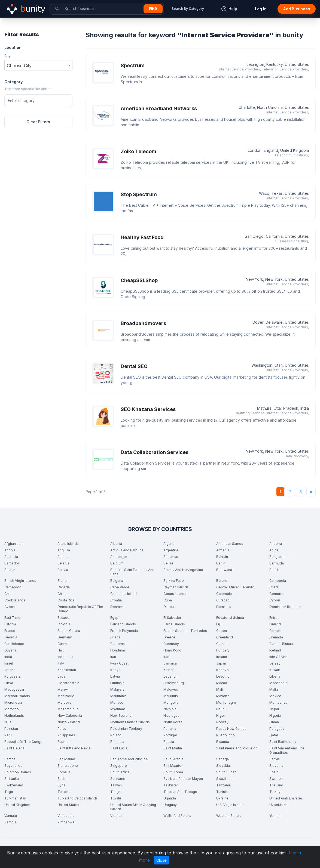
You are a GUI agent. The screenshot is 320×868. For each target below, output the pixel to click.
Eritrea (274, 618)
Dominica (224, 607)
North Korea (173, 722)
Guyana (10, 650)
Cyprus (275, 600)
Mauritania (118, 696)
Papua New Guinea (231, 729)
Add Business (297, 9)
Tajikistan (171, 785)
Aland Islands (68, 544)
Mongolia (171, 702)
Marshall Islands (17, 696)
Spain (274, 772)
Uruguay (170, 805)
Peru (8, 735)
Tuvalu (116, 798)
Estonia (10, 624)
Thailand (276, 785)
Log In (261, 9)
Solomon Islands (18, 772)
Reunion (64, 742)
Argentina (171, 550)
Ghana (115, 637)
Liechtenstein (68, 683)
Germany (65, 637)
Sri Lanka (12, 779)
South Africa (120, 772)
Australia (11, 557)
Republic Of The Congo (23, 742)
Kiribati (169, 670)
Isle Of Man (278, 657)
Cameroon (13, 587)
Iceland (275, 650)
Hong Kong (172, 650)
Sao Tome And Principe (129, 759)
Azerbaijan (119, 557)
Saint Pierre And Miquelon (237, 748)
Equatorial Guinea (230, 618)
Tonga (115, 792)
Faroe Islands (174, 624)
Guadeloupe (14, 644)
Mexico (275, 696)
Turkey (275, 792)
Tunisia (222, 792)
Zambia (10, 822)
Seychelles (13, 766)
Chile (8, 594)
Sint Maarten (173, 766)
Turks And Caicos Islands (78, 798)
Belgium (117, 563)
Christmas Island (124, 594)
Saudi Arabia (173, 759)
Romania (117, 742)
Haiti (61, 650)
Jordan (10, 670)
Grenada (276, 637)
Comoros (277, 594)
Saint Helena (14, 748)
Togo (9, 792)
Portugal (170, 735)
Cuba (168, 600)
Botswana (224, 570)
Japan (221, 663)
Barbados (12, 563)
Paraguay (277, 729)
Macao (222, 683)
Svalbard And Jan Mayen (183, 779)
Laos (61, 676)
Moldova (65, 702)
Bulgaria (117, 581)
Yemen (275, 816)
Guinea (222, 644)
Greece (169, 637)
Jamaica (170, 663)
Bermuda (277, 563)
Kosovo (223, 670)
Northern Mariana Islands (130, 722)
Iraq (166, 657)
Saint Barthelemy (283, 742)
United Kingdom (17, 805)
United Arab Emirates (286, 798)
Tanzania (223, 785)
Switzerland (14, 785)
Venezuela (66, 816)
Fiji (218, 624)
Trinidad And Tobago (180, 792)
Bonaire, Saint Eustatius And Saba (132, 572)
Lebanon (170, 676)
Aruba (274, 550)
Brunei (63, 581)
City (7, 56)
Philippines (66, 735)
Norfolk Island (69, 722)
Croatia (116, 600)
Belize (168, 563)
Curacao (223, 600)
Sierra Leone (68, 766)
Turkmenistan (15, 798)
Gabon (222, 631)
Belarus (63, 563)
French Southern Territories (185, 631)
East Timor (13, 618)
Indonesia (65, 657)
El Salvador (172, 618)
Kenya (115, 670)
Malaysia (117, 689)
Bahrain (222, 557)
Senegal (223, 759)
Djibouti (170, 607)
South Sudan (226, 772)
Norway (222, 722)
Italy (61, 663)
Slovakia (223, 766)
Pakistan (11, 729)
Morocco (12, 709)
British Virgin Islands (20, 581)
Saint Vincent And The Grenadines (287, 750)
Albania (116, 544)
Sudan (63, 779)
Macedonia (278, 683)
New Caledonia (70, 716)
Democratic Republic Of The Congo (80, 609)
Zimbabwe (66, 822)
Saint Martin (173, 748)
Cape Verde (120, 587)
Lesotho (223, 676)
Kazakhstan (67, 670)
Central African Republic (235, 587)
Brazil (274, 570)
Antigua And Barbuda (127, 550)
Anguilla (64, 550)
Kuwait (275, 670)
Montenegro (226, 702)
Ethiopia (64, 624)
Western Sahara (229, 816)
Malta (274, 689)
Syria (61, 785)
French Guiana (69, 631)
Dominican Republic (285, 607)
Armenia (223, 550)
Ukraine (222, 798)
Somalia (64, 772)
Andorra (276, 544)
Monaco (117, 702)
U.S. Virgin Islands (230, 805)
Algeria (169, 544)
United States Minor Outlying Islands (133, 807)
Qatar (274, 735)
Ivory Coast (119, 663)
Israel (9, 663)
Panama (170, 729)
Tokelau (64, 792)
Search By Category (188, 9)
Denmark (118, 607)
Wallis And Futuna (177, 816)
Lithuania (117, 683)
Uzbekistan (278, 805)
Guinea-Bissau (281, 644)
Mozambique (68, 709)
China (62, 594)
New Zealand (121, 716)
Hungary (223, 650)
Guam (62, 644)
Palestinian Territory (126, 729)
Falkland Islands (123, 624)
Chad (274, 587)
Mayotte (223, 696)
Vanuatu (11, 816)
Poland (116, 735)
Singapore (119, 766)
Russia (169, 742)
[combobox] (38, 65)
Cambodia (278, 581)
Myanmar (118, 709)
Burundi (222, 581)
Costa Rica (66, 600)
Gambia (275, 631)
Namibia (170, 709)
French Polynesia (124, 631)
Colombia (224, 594)
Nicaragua (171, 716)
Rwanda (223, 742)
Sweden (276, 779)
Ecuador (64, 618)
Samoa (10, 759)
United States (68, 805)
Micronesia (13, 702)
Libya (9, 683)
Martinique (66, 696)
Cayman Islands (176, 587)
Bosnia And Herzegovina (183, 570)
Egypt (115, 618)
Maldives (171, 689)
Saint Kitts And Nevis (74, 748)
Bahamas (171, 557)
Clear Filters (38, 122)
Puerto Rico (225, 735)
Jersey (275, 663)
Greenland (225, 637)
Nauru (221, 709)
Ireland (222, 657)
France (10, 631)
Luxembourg (174, 683)
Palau (62, 729)
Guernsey (171, 644)
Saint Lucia (119, 748)
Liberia (275, 676)
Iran (113, 657)
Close (161, 860)
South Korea (173, 772)
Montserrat (278, 702)
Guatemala (119, 644)
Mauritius (171, 696)
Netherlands (14, 716)
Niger (221, 716)
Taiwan (116, 785)
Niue (8, 722)
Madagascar (14, 689)
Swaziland (224, 779)
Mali (220, 689)
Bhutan (10, 570)
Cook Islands (15, 600)
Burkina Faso (174, 581)
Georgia (11, 637)
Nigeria (275, 716)
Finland (275, 624)
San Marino (66, 759)
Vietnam (117, 816)
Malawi (63, 689)
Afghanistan (14, 544)
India (8, 657)
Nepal (274, 709)
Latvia (115, 676)
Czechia (11, 607)
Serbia (275, 759)
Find (153, 9)
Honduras (118, 650)
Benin (221, 563)
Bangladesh (279, 557)
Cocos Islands (175, 594)
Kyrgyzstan (13, 676)
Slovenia (276, 766)
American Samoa (230, 544)
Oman (274, 722)
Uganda (170, 798)
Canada (64, 587)
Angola (10, 550)
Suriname (118, 779)
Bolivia (63, 570)
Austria (63, 557)
